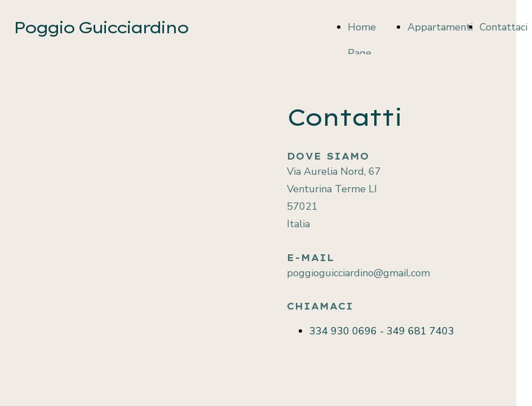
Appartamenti (440, 27)
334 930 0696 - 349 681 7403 (382, 331)
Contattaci (504, 27)
